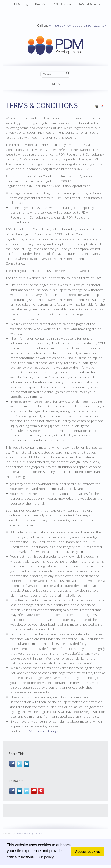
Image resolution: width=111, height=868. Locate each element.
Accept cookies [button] (88, 852)
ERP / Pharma (62, 4)
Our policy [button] (45, 857)
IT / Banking (20, 4)
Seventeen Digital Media (31, 833)
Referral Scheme (89, 4)
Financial (41, 4)
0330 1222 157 (95, 25)
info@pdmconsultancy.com (43, 731)
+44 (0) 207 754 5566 (65, 25)
